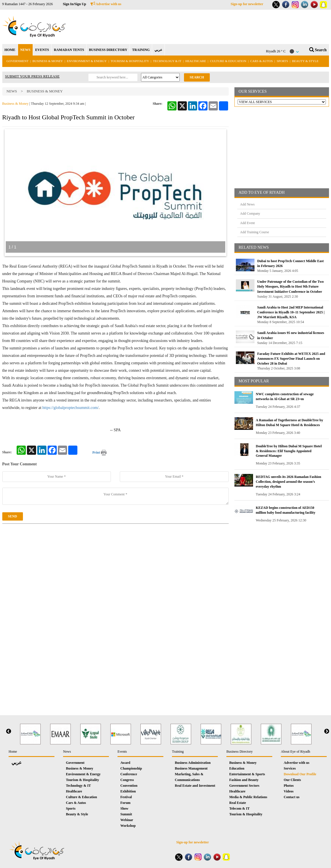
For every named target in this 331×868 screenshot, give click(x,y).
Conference (129, 774)
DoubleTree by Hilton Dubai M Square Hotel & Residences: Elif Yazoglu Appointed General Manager (289, 451)
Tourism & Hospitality (130, 61)
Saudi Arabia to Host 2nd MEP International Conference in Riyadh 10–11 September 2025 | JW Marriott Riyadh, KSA (291, 312)
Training (178, 752)
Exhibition (128, 791)
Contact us (292, 797)
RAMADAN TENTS (69, 50)
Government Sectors (244, 786)
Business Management (191, 768)
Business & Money (48, 61)
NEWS (25, 50)
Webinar (127, 820)
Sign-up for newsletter (247, 4)
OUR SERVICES (253, 91)
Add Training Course (255, 232)
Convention (129, 786)
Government (18, 61)
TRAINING (141, 50)
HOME (10, 50)
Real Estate (238, 803)
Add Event (248, 223)
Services (290, 768)
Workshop (128, 826)
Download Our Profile (300, 774)
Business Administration (193, 763)
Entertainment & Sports (247, 774)
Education (237, 768)
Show (124, 808)
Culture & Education (228, 61)
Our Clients (292, 780)
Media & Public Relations (248, 797)
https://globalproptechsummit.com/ (70, 408)
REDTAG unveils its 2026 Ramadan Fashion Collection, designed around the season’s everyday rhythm (289, 482)
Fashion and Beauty (244, 780)
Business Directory (240, 752)
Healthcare (196, 61)
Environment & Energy (87, 61)
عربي (158, 50)
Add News (247, 204)
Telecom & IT (239, 808)
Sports (283, 61)
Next (327, 731)
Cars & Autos (262, 61)
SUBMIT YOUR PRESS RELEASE (32, 76)
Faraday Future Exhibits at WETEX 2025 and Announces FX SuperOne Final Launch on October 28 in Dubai (291, 359)
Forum (125, 803)
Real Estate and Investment (195, 786)
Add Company (250, 213)
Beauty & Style (305, 61)
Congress (127, 780)
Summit (126, 814)
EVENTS (42, 50)
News (12, 91)
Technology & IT (167, 61)
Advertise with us (106, 4)
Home (13, 752)
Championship (131, 768)
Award (125, 763)
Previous (9, 731)
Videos (289, 791)
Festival (126, 797)
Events (122, 752)
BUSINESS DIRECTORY (108, 50)
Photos (289, 786)
